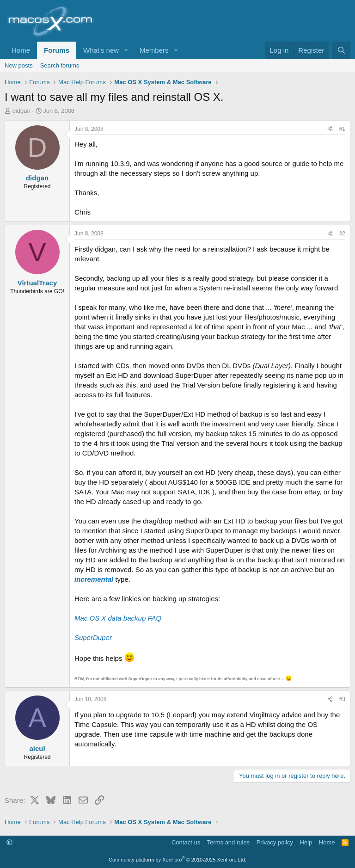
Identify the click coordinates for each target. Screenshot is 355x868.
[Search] (341, 50)
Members (154, 50)
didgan (21, 111)
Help (306, 842)
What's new (101, 50)
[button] (126, 50)
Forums (57, 50)
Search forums (60, 65)
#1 (342, 129)
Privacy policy (275, 842)
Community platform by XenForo (177, 860)
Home (21, 50)
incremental (94, 579)
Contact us (186, 842)
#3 (342, 699)
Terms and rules (228, 842)
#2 (342, 234)
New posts (19, 65)
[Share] (330, 129)
